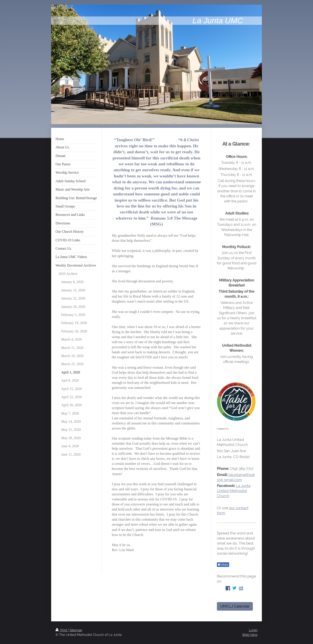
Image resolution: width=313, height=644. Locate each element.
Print (62, 630)
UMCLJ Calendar (235, 606)
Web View (250, 635)
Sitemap (76, 630)
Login (253, 630)
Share (223, 565)
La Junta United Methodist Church (234, 491)
